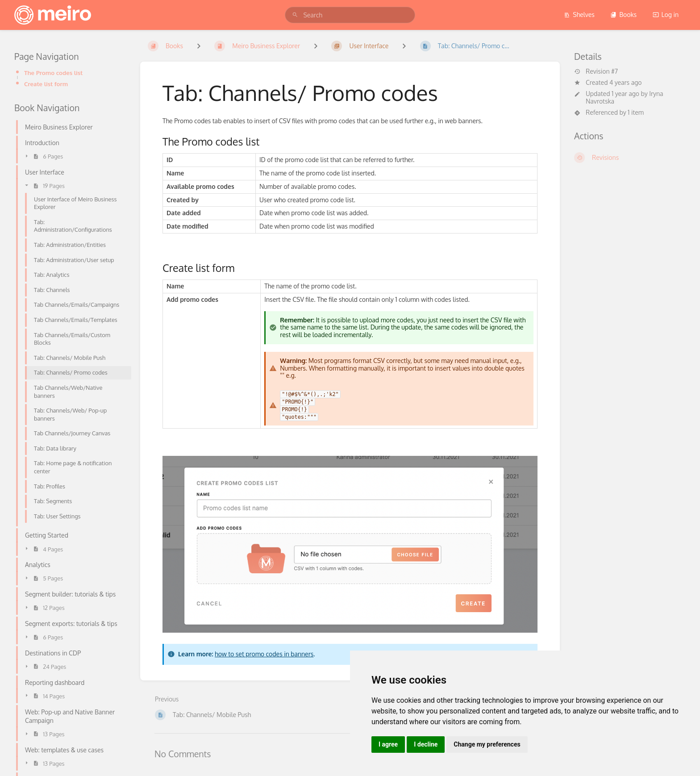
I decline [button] (426, 744)
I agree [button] (388, 744)
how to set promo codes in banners (264, 654)
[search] (350, 15)
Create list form (46, 84)
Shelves (579, 15)
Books (623, 15)
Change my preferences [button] (487, 744)
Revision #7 (596, 71)
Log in (666, 15)
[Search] (295, 15)
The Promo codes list (53, 73)
